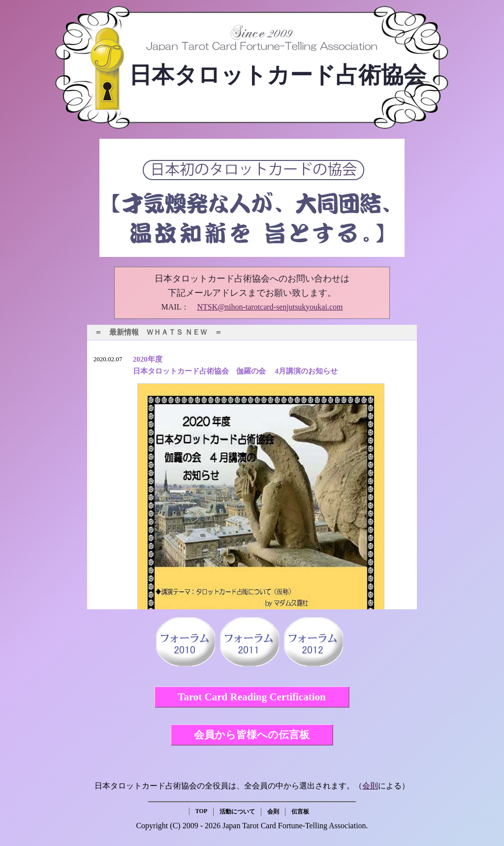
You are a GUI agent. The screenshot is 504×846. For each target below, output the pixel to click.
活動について (237, 812)
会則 (370, 786)
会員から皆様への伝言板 (252, 735)
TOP (201, 811)
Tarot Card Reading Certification (252, 697)
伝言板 (300, 812)
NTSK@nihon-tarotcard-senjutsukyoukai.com (270, 307)
